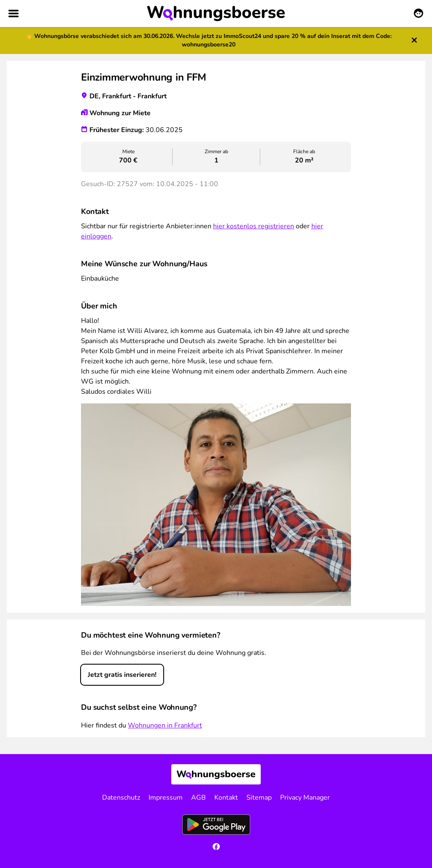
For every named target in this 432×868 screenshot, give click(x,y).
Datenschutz (121, 798)
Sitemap (259, 798)
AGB (198, 798)
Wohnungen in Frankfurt (165, 725)
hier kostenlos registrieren (254, 226)
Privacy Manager (305, 798)
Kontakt (226, 798)
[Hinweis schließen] (414, 41)
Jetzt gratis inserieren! (122, 675)
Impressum (166, 798)
